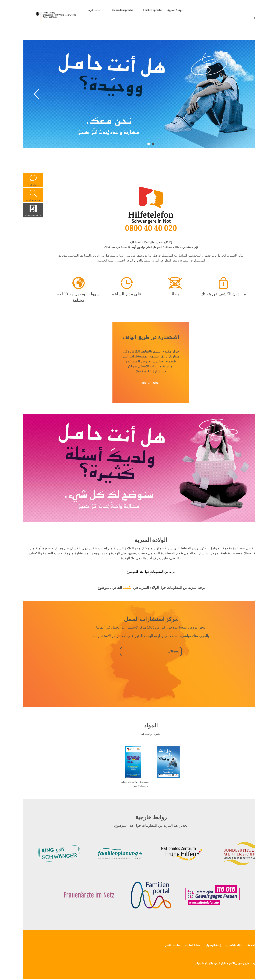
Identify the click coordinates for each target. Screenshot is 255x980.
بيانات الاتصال (211, 945)
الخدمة (228, 945)
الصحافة (242, 945)
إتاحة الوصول (190, 945)
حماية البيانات (169, 945)
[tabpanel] (127, 94)
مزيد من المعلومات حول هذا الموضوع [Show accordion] (128, 572)
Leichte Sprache (129, 10)
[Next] (242, 94)
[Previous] (13, 94)
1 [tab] (130, 144)
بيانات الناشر (149, 945)
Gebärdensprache (99, 10)
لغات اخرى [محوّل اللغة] (70, 10)
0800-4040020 (127, 383)
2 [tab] (125, 144)
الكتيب (104, 588)
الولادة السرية (152, 10)
